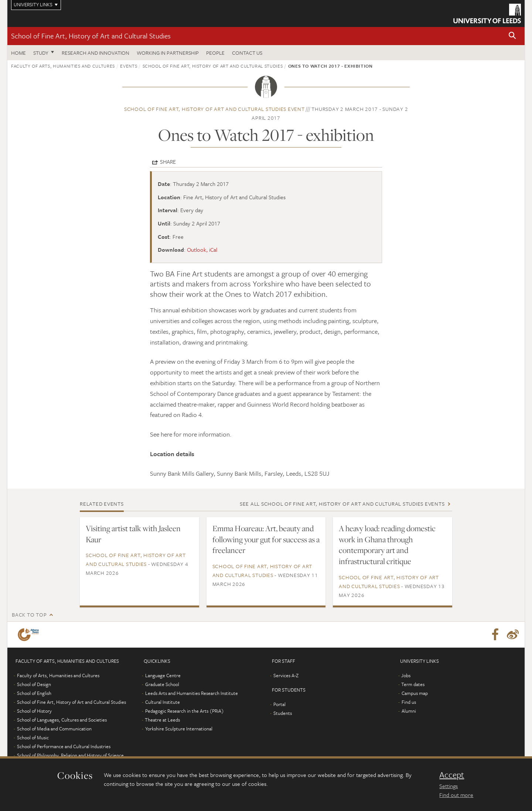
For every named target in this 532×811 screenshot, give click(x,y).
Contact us (247, 53)
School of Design (34, 684)
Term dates (413, 684)
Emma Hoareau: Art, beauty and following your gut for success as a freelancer (266, 539)
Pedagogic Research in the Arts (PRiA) (185, 711)
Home (18, 53)
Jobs (406, 675)
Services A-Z (286, 675)
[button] (512, 36)
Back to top (29, 615)
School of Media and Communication (54, 729)
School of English (34, 693)
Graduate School (162, 684)
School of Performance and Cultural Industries (64, 746)
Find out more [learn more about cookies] (456, 795)
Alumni (409, 711)
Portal (279, 704)
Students (283, 713)
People (215, 53)
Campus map (415, 693)
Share (168, 162)
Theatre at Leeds (162, 720)
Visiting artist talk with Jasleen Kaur (133, 534)
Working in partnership (168, 53)
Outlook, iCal (202, 250)
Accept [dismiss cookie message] (452, 775)
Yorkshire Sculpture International (179, 729)
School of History (34, 711)
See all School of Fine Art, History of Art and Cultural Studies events (342, 504)
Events (129, 66)
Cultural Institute (163, 702)
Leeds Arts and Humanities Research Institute (192, 693)
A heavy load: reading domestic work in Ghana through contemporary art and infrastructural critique (387, 545)
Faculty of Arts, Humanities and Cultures (63, 66)
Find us (409, 702)
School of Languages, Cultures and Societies (62, 720)
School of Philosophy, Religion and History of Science (70, 755)
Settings (449, 786)
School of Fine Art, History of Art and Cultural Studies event (214, 109)
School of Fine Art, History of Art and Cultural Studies (91, 36)
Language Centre (163, 675)
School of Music (33, 737)
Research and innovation (96, 53)
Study (41, 53)
